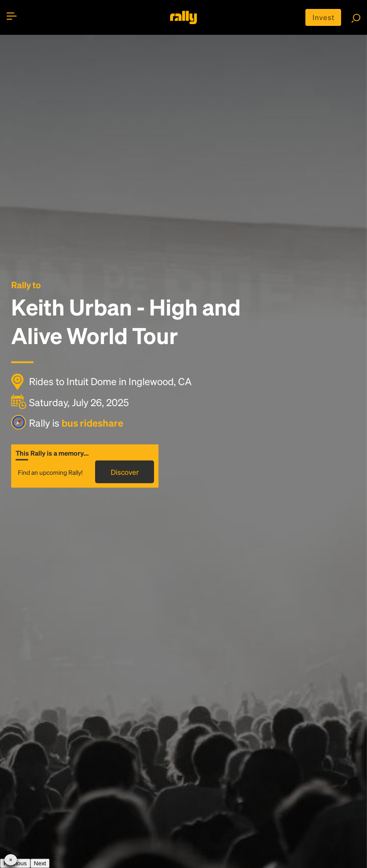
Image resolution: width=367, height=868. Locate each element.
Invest (323, 17)
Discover (125, 471)
